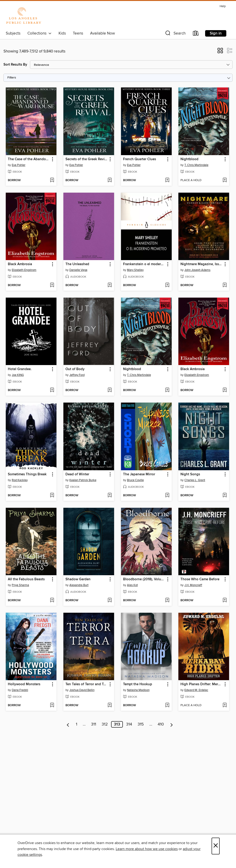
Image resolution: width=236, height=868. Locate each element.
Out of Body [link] (75, 369)
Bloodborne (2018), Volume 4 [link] (144, 579)
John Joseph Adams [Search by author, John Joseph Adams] (197, 270)
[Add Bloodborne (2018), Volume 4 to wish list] (167, 601)
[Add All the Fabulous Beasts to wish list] (52, 601)
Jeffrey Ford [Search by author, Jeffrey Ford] (77, 375)
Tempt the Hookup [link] (138, 684)
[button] (175, 34)
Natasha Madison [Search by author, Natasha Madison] (138, 690)
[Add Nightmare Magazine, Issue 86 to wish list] (225, 285)
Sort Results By (15, 65)
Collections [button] (40, 33)
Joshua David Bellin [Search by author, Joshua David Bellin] (82, 690)
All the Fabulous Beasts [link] (26, 579)
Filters (12, 78)
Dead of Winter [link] (77, 474)
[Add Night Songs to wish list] (225, 496)
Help (223, 6)
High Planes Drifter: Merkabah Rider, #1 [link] (202, 684)
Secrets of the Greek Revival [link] (87, 159)
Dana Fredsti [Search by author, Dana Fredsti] (20, 690)
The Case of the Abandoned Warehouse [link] (29, 159)
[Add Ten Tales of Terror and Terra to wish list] (110, 705)
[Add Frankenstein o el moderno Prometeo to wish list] (167, 285)
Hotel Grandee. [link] (20, 369)
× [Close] (216, 846)
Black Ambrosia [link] (20, 264)
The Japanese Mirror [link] (139, 474)
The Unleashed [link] (77, 264)
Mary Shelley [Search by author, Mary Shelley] (135, 270)
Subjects (13, 33)
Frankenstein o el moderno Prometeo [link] (144, 264)
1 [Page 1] (77, 724)
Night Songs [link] (190, 474)
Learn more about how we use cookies (147, 849)
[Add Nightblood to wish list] (225, 180)
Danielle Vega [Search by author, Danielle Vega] (78, 270)
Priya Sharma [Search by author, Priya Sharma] (20, 585)
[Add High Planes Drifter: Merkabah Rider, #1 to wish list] (225, 705)
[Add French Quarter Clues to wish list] (167, 180)
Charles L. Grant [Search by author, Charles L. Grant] (195, 480)
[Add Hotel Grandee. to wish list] (52, 390)
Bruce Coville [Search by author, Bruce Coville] (135, 480)
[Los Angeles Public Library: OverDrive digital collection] (24, 16)
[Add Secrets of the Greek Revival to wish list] (110, 180)
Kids (62, 33)
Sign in (216, 33)
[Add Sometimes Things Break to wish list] (52, 496)
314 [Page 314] (129, 724)
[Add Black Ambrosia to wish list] (52, 285)
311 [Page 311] (94, 724)
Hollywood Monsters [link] (24, 684)
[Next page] (172, 724)
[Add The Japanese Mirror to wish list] (167, 496)
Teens (78, 33)
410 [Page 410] (161, 724)
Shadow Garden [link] (78, 579)
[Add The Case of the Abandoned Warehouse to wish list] (52, 180)
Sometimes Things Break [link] (27, 474)
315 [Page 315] (141, 724)
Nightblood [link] (189, 159)
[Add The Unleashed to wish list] (110, 285)
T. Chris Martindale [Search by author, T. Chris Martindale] (196, 165)
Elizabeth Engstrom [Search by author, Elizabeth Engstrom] (24, 270)
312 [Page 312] (105, 724)
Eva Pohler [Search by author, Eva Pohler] (19, 165)
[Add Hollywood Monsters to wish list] (52, 705)
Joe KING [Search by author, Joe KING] (18, 375)
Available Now (102, 33)
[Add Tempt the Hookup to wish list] (167, 705)
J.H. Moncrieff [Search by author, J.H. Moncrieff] (193, 585)
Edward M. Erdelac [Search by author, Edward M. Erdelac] (196, 690)
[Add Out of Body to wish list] (110, 390)
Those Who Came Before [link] (200, 579)
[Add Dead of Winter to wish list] (110, 496)
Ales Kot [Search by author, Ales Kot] (132, 585)
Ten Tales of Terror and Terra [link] (87, 684)
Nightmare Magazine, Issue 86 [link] (202, 264)
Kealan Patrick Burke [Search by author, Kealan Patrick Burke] (83, 480)
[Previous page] (68, 724)
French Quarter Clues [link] (140, 159)
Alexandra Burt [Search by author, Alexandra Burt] (79, 585)
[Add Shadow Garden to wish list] (110, 601)
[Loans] (196, 34)
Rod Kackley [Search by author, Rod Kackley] (20, 480)
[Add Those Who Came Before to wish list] (225, 601)
